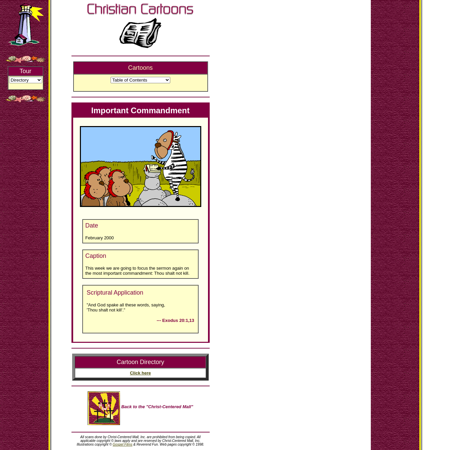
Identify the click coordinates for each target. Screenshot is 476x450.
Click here (140, 373)
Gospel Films (122, 444)
